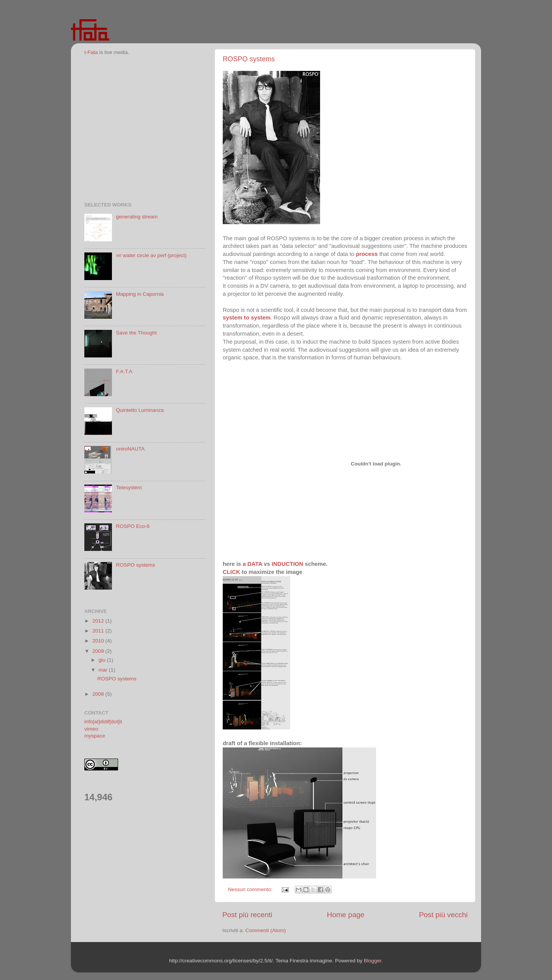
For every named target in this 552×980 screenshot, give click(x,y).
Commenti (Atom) (266, 930)
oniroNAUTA (130, 449)
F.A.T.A (124, 371)
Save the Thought (136, 333)
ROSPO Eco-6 (133, 526)
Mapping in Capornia (140, 294)
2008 (99, 694)
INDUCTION (287, 564)
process (367, 254)
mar (104, 670)
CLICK (231, 572)
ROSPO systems (249, 59)
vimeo (91, 729)
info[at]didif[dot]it (103, 722)
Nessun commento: (251, 889)
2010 (99, 641)
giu (103, 660)
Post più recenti (247, 915)
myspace (95, 736)
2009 (99, 651)
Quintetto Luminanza (140, 410)
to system (256, 318)
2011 (99, 631)
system (232, 318)
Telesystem (129, 488)
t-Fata (91, 52)
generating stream (137, 217)
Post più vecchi (443, 915)
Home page (346, 915)
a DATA (252, 564)
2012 (99, 621)
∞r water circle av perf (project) (151, 255)
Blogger (373, 961)
